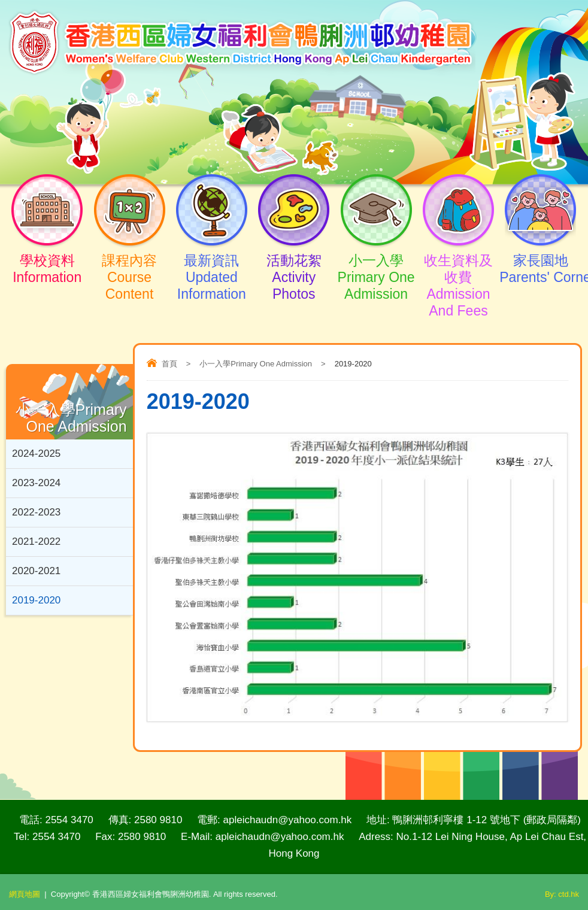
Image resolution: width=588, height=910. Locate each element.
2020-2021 (36, 571)
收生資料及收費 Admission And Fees (458, 275)
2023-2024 (36, 483)
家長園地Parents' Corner (540, 258)
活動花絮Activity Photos (294, 266)
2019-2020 (36, 600)
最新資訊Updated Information (212, 266)
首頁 (169, 364)
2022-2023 (36, 512)
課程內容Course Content (129, 266)
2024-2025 (36, 454)
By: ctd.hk (562, 894)
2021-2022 (36, 542)
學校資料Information (47, 258)
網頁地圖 (25, 894)
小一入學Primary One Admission (376, 266)
